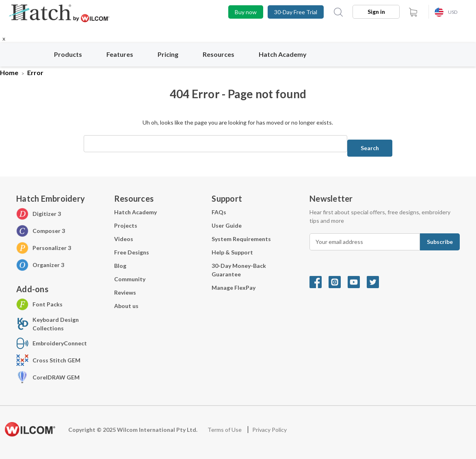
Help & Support (232, 252)
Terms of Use (225, 430)
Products (72, 54)
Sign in (376, 12)
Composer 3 (49, 231)
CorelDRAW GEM (56, 377)
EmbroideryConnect (60, 343)
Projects (126, 225)
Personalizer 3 (52, 248)
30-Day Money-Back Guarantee (239, 270)
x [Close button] (4, 38)
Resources (223, 54)
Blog (120, 266)
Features (124, 54)
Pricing (172, 54)
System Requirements (241, 239)
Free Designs (132, 252)
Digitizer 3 (47, 214)
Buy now (246, 12)
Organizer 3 (48, 265)
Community (130, 279)
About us (126, 306)
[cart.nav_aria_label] (413, 12)
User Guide (227, 225)
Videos (124, 239)
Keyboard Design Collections (56, 324)
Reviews (125, 292)
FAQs (219, 212)
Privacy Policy (269, 430)
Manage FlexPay (234, 288)
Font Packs (48, 304)
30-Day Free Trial (296, 12)
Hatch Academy (283, 54)
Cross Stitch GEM (56, 360)
